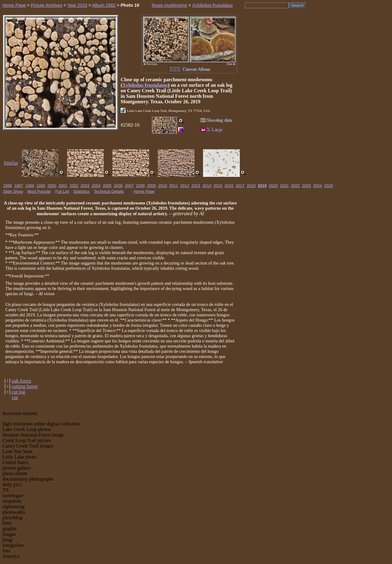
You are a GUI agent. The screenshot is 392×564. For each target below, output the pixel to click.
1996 (8, 186)
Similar (11, 163)
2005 (107, 186)
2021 (284, 186)
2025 (329, 186)
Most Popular (39, 191)
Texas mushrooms (169, 5)
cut (15, 397)
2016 (229, 186)
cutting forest (25, 386)
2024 (317, 186)
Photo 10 (130, 5)
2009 (151, 186)
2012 (185, 186)
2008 (140, 186)
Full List (62, 191)
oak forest (21, 381)
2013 (196, 186)
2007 (129, 186)
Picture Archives (46, 5)
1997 (19, 186)
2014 (207, 186)
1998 (30, 186)
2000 (52, 186)
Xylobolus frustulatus (212, 5)
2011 (173, 186)
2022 (295, 186)
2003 (85, 186)
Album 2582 (104, 5)
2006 (118, 186)
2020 (273, 186)
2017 (240, 186)
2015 (218, 186)
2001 (63, 186)
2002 (74, 186)
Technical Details (109, 191)
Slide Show (13, 191)
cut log (18, 392)
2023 (306, 186)
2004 (96, 186)
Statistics (81, 191)
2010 (162, 186)
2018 (251, 186)
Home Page (14, 5)
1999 (41, 186)
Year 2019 (77, 5)
